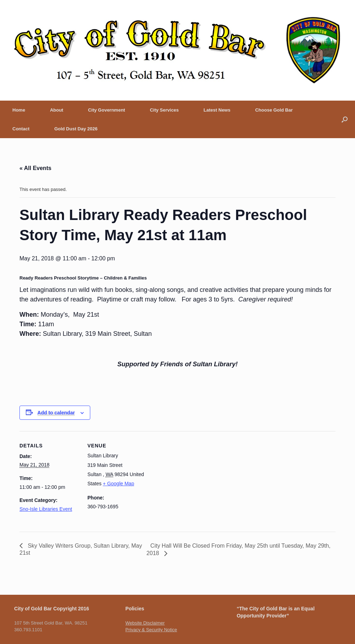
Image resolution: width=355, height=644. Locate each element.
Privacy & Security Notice (151, 630)
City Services (164, 110)
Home (19, 110)
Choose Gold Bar (274, 110)
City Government (107, 110)
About (57, 110)
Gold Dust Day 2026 (76, 129)
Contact (21, 129)
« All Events (35, 168)
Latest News (217, 110)
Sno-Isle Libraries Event (46, 509)
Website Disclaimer (145, 623)
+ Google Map (119, 484)
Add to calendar (56, 413)
